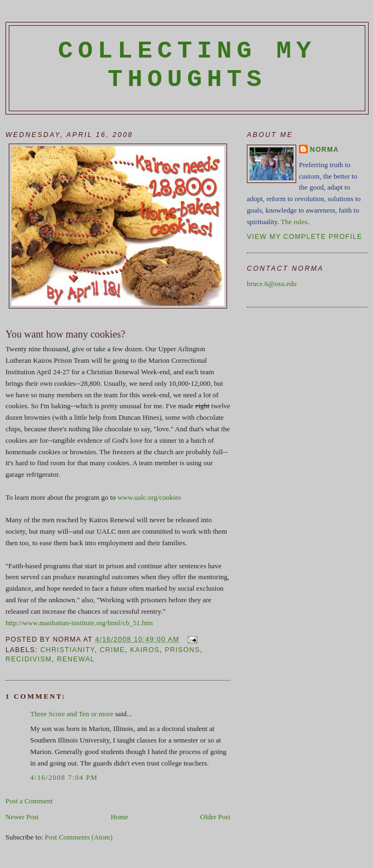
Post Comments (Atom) (79, 837)
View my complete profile (305, 237)
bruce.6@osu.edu (272, 284)
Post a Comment (29, 801)
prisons (182, 650)
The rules (294, 222)
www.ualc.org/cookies (149, 497)
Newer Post (22, 817)
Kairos (145, 650)
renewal (76, 659)
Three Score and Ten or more (72, 714)
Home (120, 817)
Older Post (215, 817)
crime (112, 650)
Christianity (67, 650)
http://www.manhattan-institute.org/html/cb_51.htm (79, 623)
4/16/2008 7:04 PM (64, 777)
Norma (324, 150)
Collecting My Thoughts (187, 65)
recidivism (29, 659)
